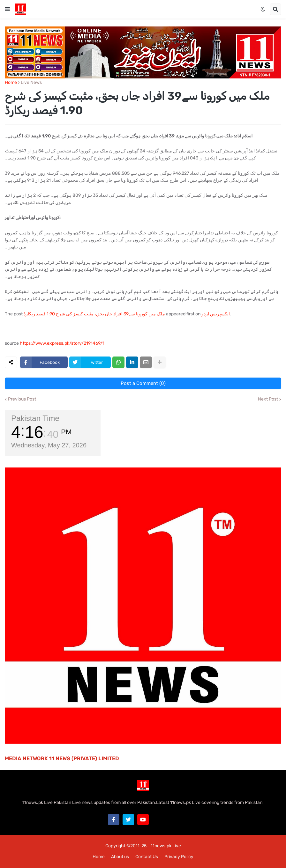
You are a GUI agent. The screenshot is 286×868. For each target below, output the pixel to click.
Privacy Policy (179, 857)
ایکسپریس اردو (216, 314)
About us (120, 857)
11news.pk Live (166, 846)
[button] (7, 9)
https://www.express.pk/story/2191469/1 (62, 343)
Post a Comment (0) (143, 383)
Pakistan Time (35, 418)
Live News (31, 83)
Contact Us (147, 857)
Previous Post (22, 399)
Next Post (268, 399)
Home (11, 83)
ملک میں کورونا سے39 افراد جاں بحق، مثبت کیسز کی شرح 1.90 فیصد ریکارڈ (94, 314)
